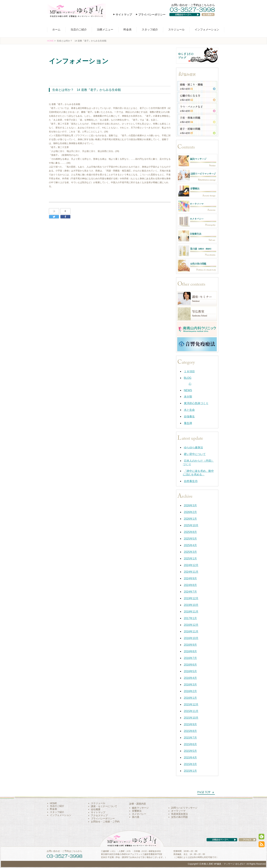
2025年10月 (191, 525)
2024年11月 (191, 572)
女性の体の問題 (179, 817)
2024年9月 (190, 578)
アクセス (244, 843)
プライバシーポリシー (152, 15)
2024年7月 (190, 592)
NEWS (188, 390)
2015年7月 (190, 738)
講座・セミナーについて (104, 806)
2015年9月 (190, 724)
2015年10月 (191, 718)
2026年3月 (190, 505)
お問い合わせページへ (187, 18)
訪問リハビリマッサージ (184, 808)
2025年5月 (190, 539)
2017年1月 (190, 618)
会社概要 (96, 809)
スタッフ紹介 (150, 30)
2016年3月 (190, 685)
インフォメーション (207, 30)
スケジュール (176, 30)
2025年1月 (190, 559)
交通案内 (209, 18)
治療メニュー (105, 30)
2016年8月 (190, 651)
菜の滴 (136, 817)
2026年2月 (190, 512)
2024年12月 (191, 565)
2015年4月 (190, 758)
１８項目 (189, 371)
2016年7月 (190, 658)
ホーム (56, 30)
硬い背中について (195, 454)
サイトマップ (124, 15)
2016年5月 (190, 671)
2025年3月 (190, 552)
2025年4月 (190, 545)
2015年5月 (190, 751)
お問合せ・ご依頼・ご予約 (105, 822)
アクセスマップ (99, 815)
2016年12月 (191, 625)
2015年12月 (191, 704)
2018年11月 (191, 612)
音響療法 (137, 811)
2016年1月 (190, 698)
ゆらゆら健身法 (193, 447)
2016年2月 (190, 691)
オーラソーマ (178, 811)
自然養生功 (191, 481)
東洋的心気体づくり (196, 403)
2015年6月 (190, 744)
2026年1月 (190, 519)
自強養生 (189, 416)
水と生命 (56, 71)
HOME (50, 41)
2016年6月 (190, 665)
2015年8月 (190, 731)
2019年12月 (191, 598)
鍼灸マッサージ (140, 808)
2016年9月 (190, 645)
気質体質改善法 (179, 814)
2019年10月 (191, 605)
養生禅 (188, 423)
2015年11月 (191, 711)
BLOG (188, 378)
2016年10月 (191, 638)
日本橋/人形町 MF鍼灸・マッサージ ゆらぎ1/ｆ (223, 864)
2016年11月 (191, 631)
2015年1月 (190, 771)
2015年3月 (190, 764)
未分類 (188, 397)
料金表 (128, 30)
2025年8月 (190, 532)
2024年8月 (190, 585)
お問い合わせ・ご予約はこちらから (193, 5)
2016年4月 (190, 678)
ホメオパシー (139, 814)
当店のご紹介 (79, 30)
